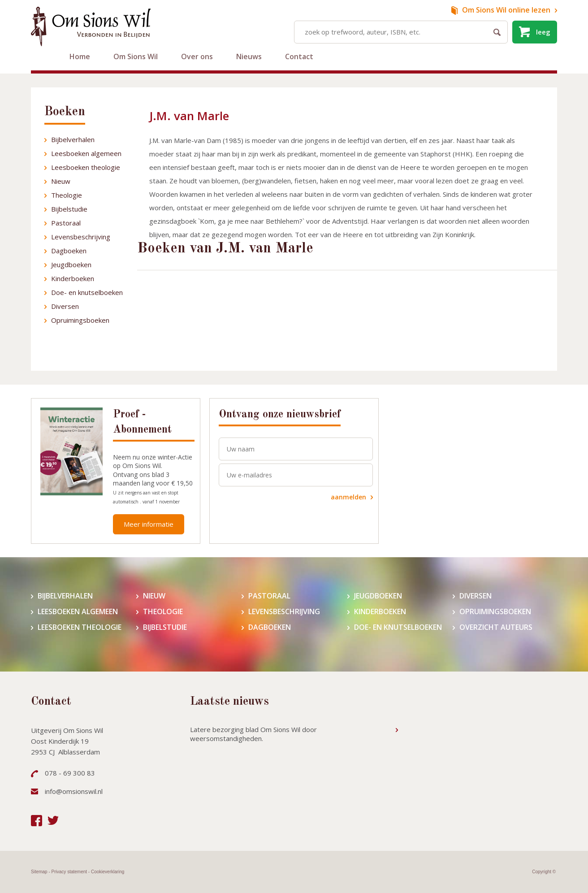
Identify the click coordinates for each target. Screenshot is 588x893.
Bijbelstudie (69, 209)
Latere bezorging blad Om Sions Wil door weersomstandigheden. (253, 734)
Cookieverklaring (108, 872)
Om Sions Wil (136, 56)
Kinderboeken (73, 278)
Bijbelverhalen (73, 139)
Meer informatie (149, 524)
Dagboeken (69, 251)
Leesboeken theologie (86, 167)
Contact (299, 56)
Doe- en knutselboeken (87, 292)
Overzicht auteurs (496, 627)
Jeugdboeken (71, 264)
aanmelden (348, 497)
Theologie (67, 195)
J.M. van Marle (189, 116)
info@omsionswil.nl (74, 791)
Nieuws (249, 56)
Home (80, 56)
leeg (543, 32)
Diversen (65, 306)
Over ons (197, 56)
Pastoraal (66, 223)
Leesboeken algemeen (86, 153)
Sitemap (39, 872)
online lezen (506, 10)
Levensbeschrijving (81, 237)
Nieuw (61, 181)
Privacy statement (69, 872)
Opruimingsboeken (80, 320)
